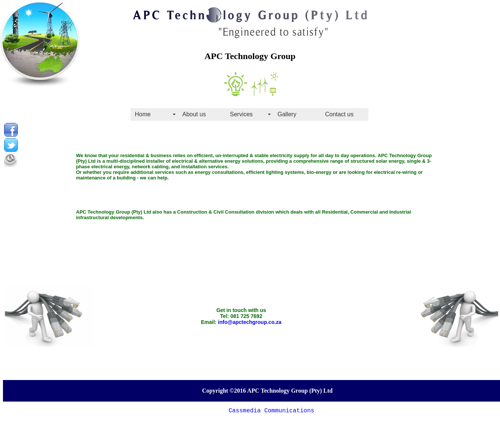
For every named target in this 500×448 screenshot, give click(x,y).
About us (194, 114)
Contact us (339, 114)
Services (241, 114)
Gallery (287, 114)
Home (143, 114)
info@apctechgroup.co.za (250, 322)
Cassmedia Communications (271, 411)
